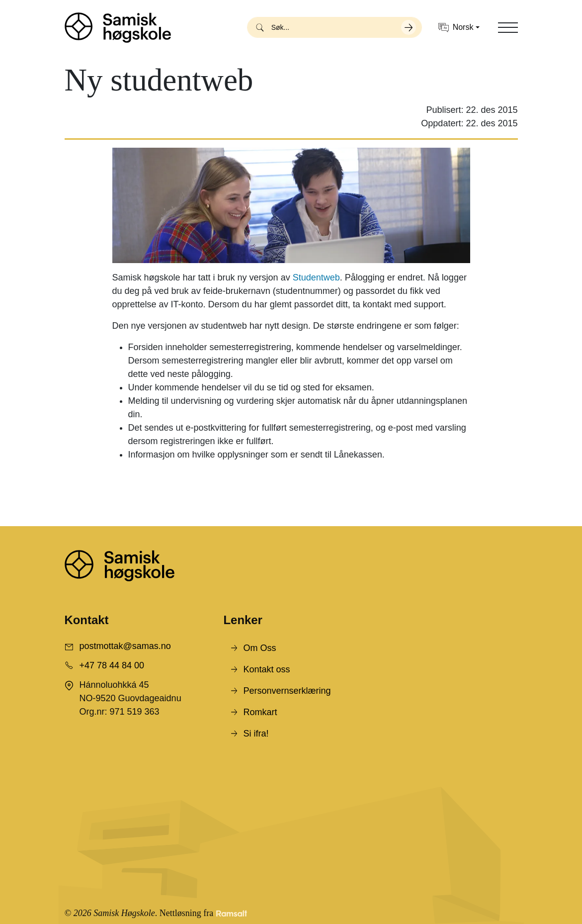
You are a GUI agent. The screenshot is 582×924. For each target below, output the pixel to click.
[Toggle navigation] (508, 27)
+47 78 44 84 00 (112, 665)
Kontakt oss (266, 669)
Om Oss (259, 648)
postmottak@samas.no (125, 646)
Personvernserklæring (287, 691)
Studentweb (316, 277)
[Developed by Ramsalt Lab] (232, 913)
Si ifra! (256, 734)
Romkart (260, 712)
